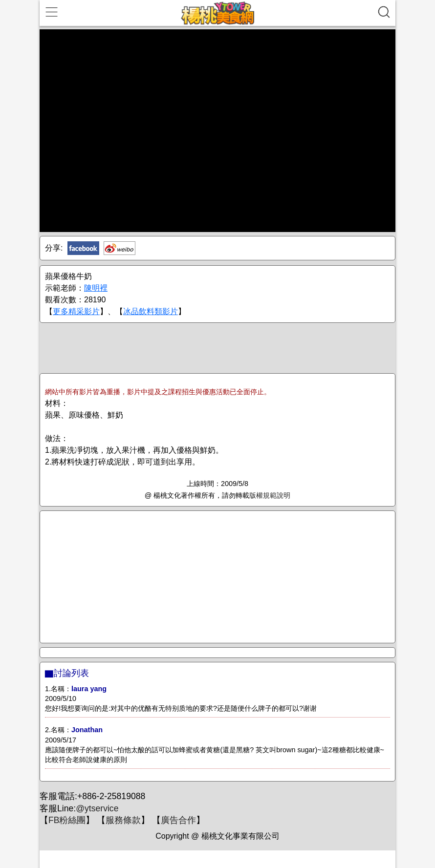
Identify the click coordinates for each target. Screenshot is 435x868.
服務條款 (123, 820)
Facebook (83, 248)
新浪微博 (120, 248)
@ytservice (97, 808)
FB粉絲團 (67, 820)
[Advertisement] (217, 347)
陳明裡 (96, 288)
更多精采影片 (76, 311)
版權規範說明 (270, 495)
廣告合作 (178, 820)
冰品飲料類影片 (151, 311)
